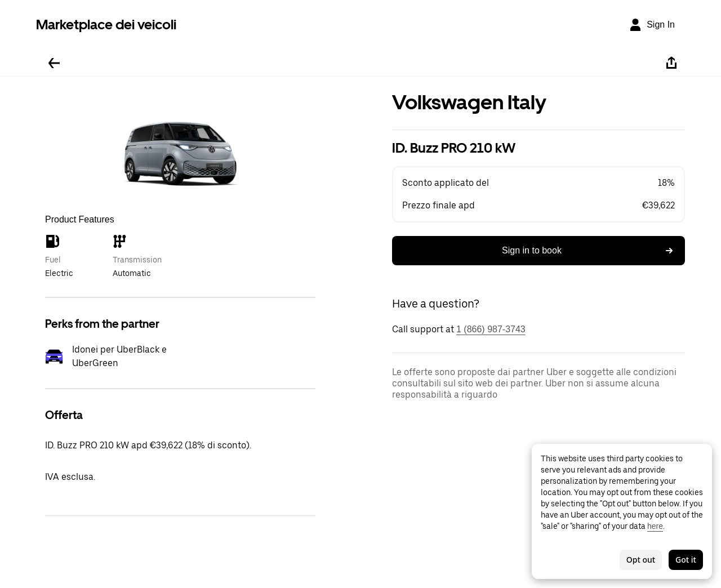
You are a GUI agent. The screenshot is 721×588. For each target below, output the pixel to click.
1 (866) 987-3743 (491, 329)
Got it (686, 560)
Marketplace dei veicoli (106, 24)
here (655, 526)
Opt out (641, 560)
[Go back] (54, 63)
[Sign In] (652, 25)
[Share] (671, 63)
